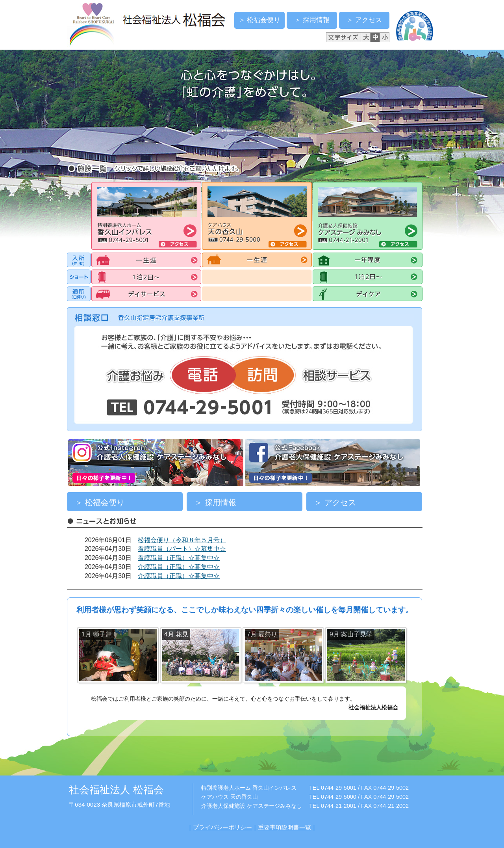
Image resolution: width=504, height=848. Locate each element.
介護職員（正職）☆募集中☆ (179, 567)
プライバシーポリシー (222, 827)
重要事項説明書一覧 (284, 827)
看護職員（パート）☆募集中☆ (182, 549)
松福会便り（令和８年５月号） (182, 540)
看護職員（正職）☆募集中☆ (179, 558)
